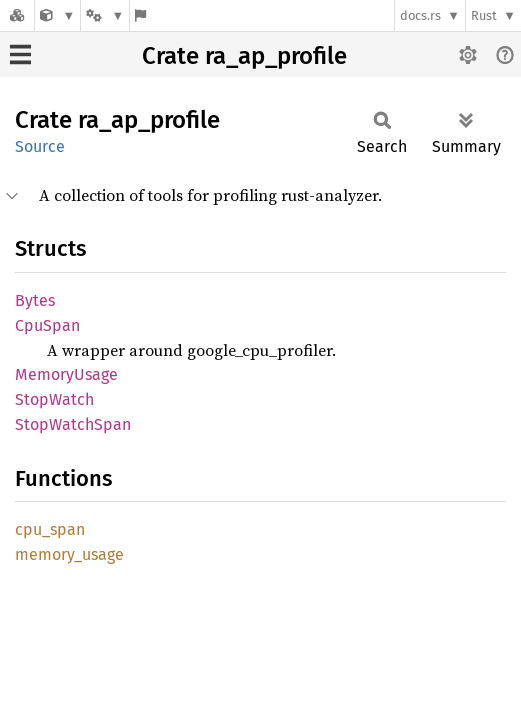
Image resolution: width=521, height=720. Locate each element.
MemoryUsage (66, 374)
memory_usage (69, 554)
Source (40, 146)
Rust (484, 15)
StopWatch (54, 399)
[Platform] (105, 15)
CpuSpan (47, 325)
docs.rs (420, 15)
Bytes (35, 300)
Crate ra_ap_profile (244, 56)
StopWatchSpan (73, 424)
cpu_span (50, 529)
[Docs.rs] (17, 15)
